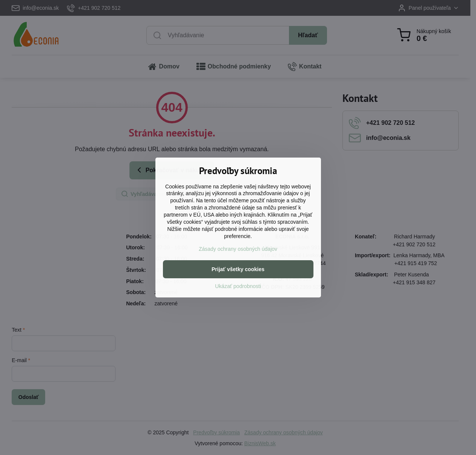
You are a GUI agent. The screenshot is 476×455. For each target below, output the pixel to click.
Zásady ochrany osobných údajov (238, 249)
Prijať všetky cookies (238, 269)
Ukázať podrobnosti (238, 286)
